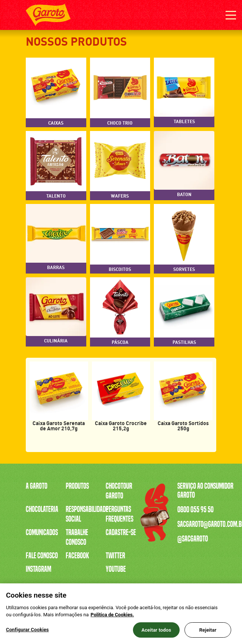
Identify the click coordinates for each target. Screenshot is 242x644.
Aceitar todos (156, 633)
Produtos (77, 486)
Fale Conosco (42, 556)
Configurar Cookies (27, 633)
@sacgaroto (193, 539)
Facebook (77, 556)
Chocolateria (42, 509)
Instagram (38, 569)
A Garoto (37, 486)
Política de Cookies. (112, 618)
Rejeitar (208, 633)
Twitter (115, 556)
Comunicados (42, 532)
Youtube (116, 569)
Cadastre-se (121, 532)
